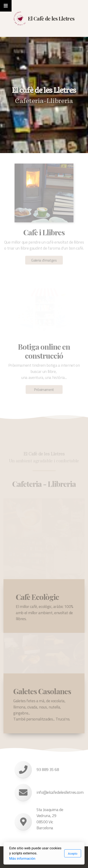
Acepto (73, 854)
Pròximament (44, 391)
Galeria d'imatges (44, 261)
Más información (22, 859)
